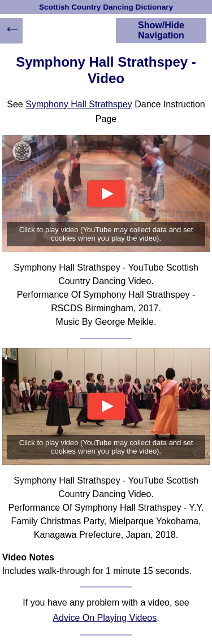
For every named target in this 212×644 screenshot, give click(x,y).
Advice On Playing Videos (105, 618)
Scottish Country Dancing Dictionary (106, 7)
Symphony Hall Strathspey (79, 104)
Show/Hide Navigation (161, 30)
